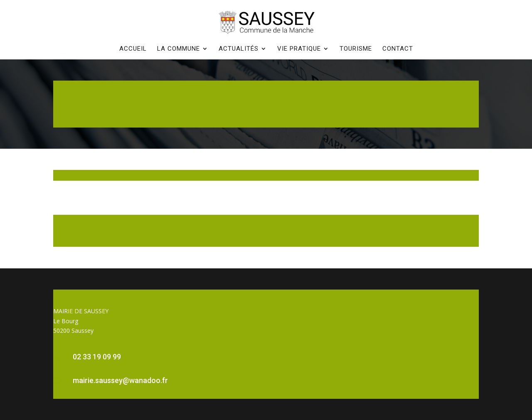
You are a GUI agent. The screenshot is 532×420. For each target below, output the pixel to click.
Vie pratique (299, 49)
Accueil (133, 49)
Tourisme (356, 49)
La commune (179, 49)
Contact (398, 49)
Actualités (239, 49)
